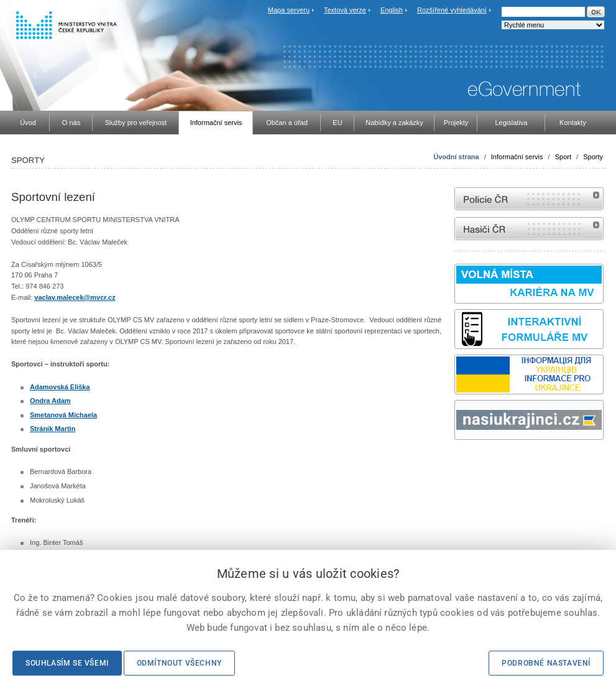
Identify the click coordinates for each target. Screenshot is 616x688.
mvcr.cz (103, 297)
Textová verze (345, 10)
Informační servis (517, 157)
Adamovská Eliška (60, 387)
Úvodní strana (456, 157)
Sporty (593, 157)
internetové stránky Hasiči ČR (529, 229)
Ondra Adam (50, 401)
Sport (563, 157)
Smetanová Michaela (63, 415)
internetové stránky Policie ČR (529, 199)
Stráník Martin (53, 429)
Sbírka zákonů (456, 463)
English (392, 10)
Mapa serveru (289, 10)
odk (461, 463)
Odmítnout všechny (179, 663)
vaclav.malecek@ (62, 297)
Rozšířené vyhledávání (452, 10)
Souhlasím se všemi (67, 663)
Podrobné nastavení (546, 663)
